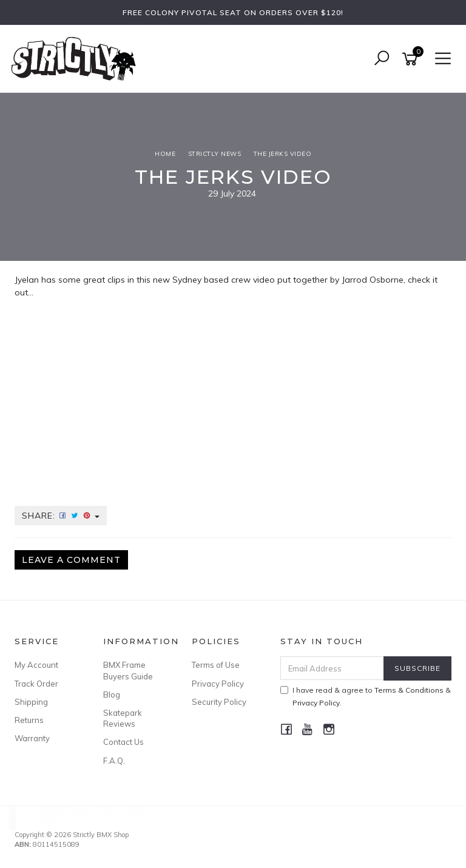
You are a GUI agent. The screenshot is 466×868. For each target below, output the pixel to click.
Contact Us (123, 742)
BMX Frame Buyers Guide (128, 670)
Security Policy (219, 702)
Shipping (31, 702)
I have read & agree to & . (366, 696)
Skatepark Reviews (123, 718)
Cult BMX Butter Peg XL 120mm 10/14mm (103, 817)
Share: (61, 516)
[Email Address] (333, 668)
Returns (29, 720)
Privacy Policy (218, 684)
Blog (112, 695)
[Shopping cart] (412, 59)
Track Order (36, 684)
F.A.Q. (114, 761)
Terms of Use (216, 665)
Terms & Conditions (409, 690)
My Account (36, 665)
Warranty (32, 738)
